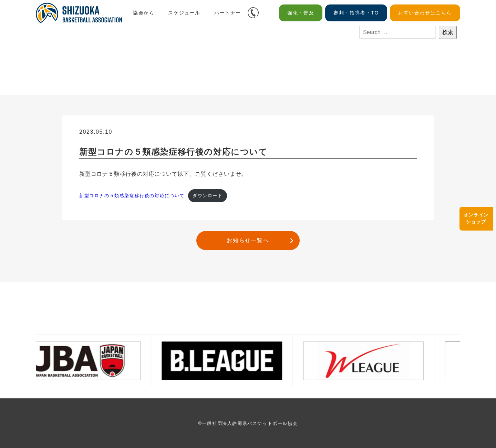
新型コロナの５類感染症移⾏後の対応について (132, 196)
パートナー (228, 13)
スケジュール (184, 13)
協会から (144, 13)
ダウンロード (208, 196)
